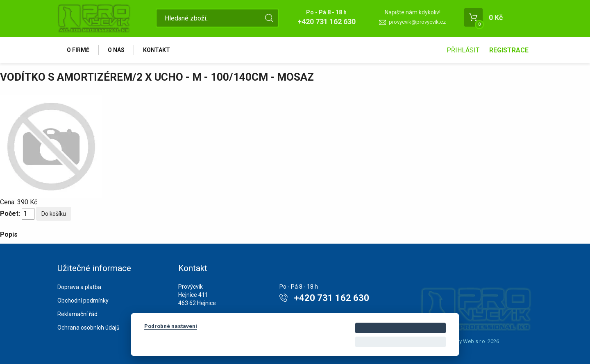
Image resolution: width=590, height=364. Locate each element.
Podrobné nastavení (171, 326)
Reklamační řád (77, 314)
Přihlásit (463, 50)
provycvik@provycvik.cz (417, 22)
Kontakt (157, 50)
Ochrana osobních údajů (88, 328)
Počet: (10, 214)
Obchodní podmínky (83, 301)
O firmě (78, 50)
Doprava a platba (79, 287)
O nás (116, 50)
